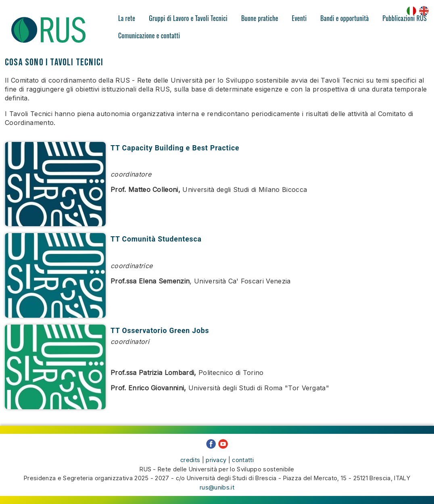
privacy (216, 460)
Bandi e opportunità (344, 18)
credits (190, 460)
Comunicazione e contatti (149, 35)
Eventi (299, 18)
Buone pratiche (260, 18)
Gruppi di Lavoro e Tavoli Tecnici (188, 18)
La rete (127, 18)
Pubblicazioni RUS (405, 18)
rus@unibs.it (217, 487)
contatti (243, 460)
